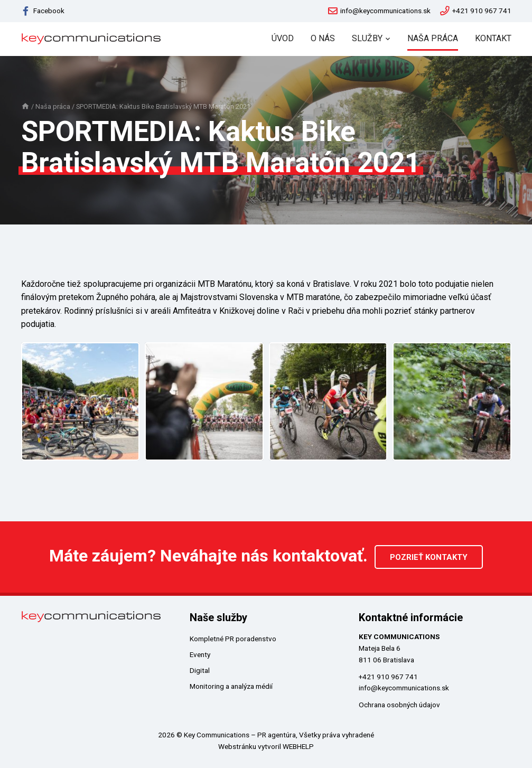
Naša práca (433, 38)
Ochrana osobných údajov (399, 705)
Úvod (283, 38)
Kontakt (493, 38)
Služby (367, 38)
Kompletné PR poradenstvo (233, 639)
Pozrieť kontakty (429, 557)
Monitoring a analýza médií (231, 686)
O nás (323, 38)
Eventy (200, 654)
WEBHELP (298, 746)
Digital (200, 670)
